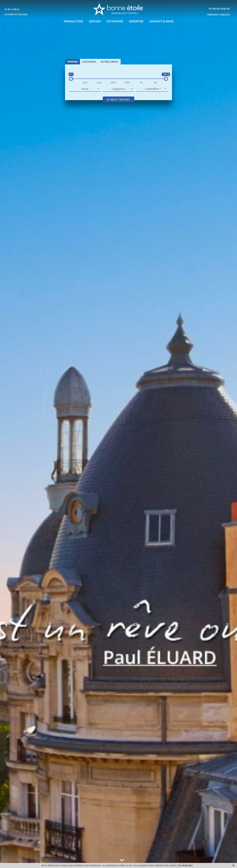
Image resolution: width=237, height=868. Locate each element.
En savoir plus (185, 865)
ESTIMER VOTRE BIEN (16, 14)
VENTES (72, 62)
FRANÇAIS (213, 15)
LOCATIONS (89, 62)
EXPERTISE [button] (136, 21)
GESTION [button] (95, 21)
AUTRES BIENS (110, 62)
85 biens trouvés (118, 99)
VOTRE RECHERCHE (219, 9)
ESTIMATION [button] (115, 21)
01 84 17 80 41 (12, 9)
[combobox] (152, 89)
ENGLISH (225, 15)
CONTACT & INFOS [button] (161, 21)
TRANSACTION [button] (73, 21)
